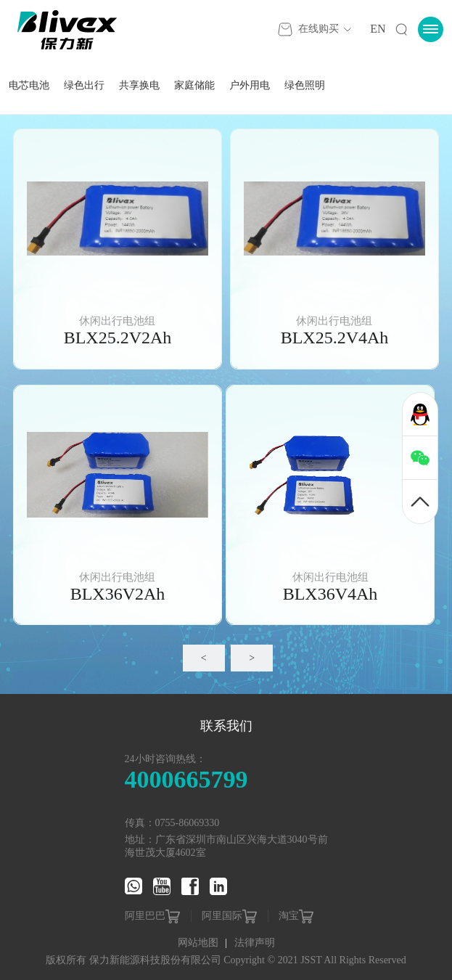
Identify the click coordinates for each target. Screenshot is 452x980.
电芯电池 (29, 85)
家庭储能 (194, 85)
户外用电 (250, 85)
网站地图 (200, 943)
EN (378, 29)
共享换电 (139, 85)
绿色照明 (305, 85)
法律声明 (255, 943)
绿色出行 (84, 85)
